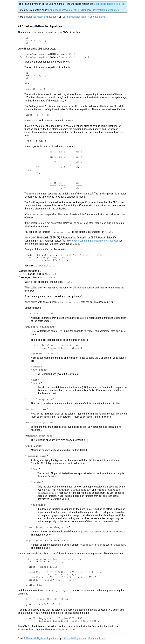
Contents (93, 17)
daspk (38, 266)
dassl (45, 266)
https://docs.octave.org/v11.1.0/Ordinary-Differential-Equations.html (84, 10)
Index (102, 17)
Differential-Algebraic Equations (41, 17)
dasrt (52, 266)
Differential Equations (74, 17)
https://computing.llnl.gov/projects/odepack (95, 241)
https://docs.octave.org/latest (109, 4)
